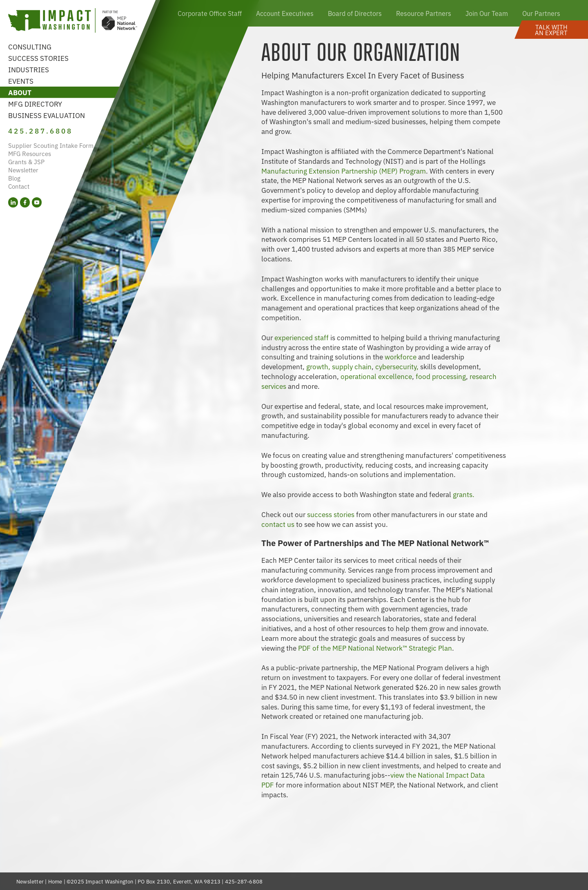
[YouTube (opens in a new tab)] (37, 202)
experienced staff (302, 337)
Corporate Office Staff (210, 13)
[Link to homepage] (73, 21)
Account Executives (285, 13)
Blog (14, 178)
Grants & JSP (26, 162)
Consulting (30, 46)
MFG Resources (30, 153)
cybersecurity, (397, 366)
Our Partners (541, 13)
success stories (331, 514)
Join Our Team (487, 13)
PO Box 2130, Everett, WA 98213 (179, 881)
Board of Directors (355, 13)
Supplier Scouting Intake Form (51, 145)
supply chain (352, 366)
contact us (278, 524)
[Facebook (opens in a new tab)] (25, 202)
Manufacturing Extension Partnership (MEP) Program (344, 171)
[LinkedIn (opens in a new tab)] (13, 202)
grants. (464, 494)
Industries (29, 69)
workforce (401, 356)
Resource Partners (424, 13)
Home (55, 881)
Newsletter (23, 170)
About (20, 92)
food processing (441, 376)
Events (21, 81)
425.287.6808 (40, 130)
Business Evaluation (47, 115)
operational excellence (376, 376)
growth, (318, 366)
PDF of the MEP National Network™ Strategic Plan (375, 648)
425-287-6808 (244, 881)
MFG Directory (35, 104)
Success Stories (38, 58)
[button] (551, 30)
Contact (19, 186)
